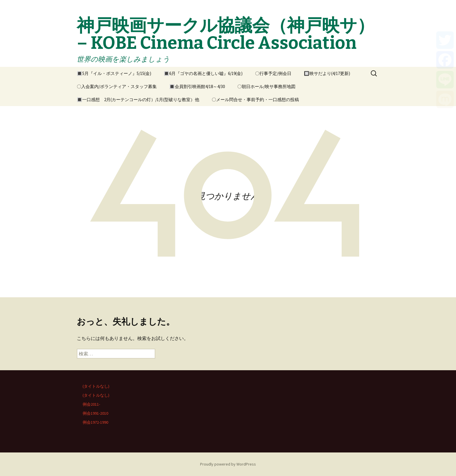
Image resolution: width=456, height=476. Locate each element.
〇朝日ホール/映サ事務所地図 (266, 86)
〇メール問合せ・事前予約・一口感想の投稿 (255, 100)
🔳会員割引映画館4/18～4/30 (197, 86)
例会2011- (91, 404)
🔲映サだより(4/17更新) (327, 73)
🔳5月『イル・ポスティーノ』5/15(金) (114, 73)
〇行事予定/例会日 (273, 73)
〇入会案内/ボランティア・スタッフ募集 (117, 86)
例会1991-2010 (95, 413)
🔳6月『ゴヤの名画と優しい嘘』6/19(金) (203, 73)
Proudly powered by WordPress (228, 464)
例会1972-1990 (95, 422)
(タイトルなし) (96, 386)
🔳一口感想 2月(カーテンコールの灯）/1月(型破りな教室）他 (138, 100)
